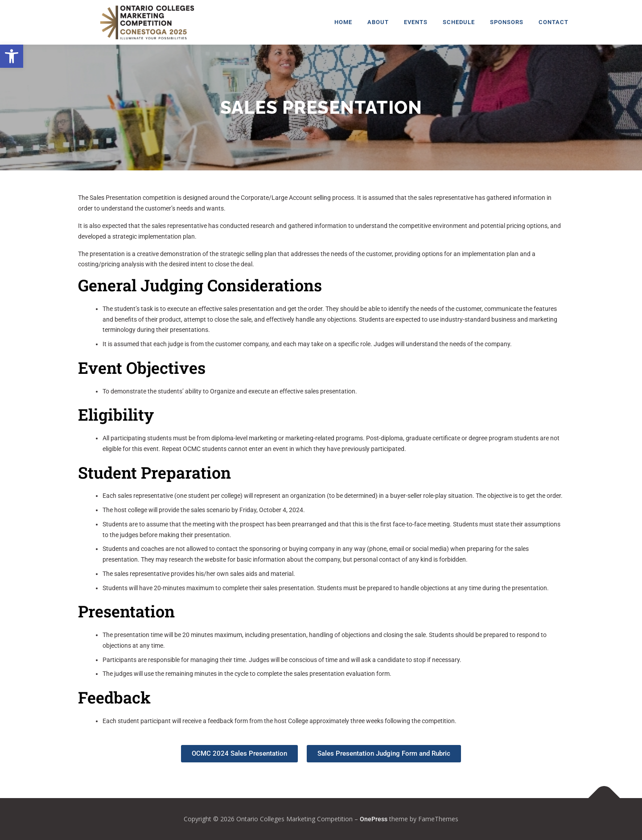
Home (343, 22)
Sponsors (507, 22)
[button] (12, 56)
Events (416, 22)
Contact (554, 22)
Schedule (459, 22)
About (378, 22)
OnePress (374, 819)
